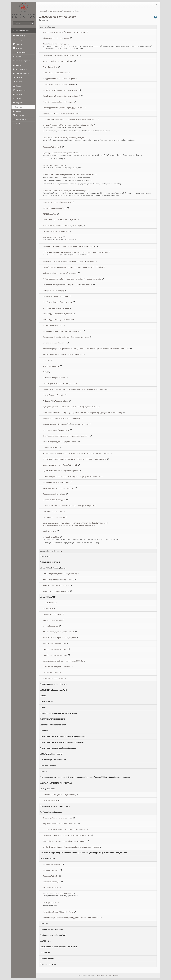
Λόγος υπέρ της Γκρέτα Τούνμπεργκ (57, 591)
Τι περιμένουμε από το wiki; (55, 395)
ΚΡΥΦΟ (45, 731)
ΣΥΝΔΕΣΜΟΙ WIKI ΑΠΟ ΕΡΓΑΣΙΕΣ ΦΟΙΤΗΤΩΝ (59, 947)
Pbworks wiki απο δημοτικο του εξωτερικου (60, 638)
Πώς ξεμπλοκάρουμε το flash (55, 165)
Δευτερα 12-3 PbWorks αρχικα (55, 500)
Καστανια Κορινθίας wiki (53, 620)
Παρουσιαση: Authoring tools (55, 494)
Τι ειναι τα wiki (50, 603)
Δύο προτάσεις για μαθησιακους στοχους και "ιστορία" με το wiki (69, 285)
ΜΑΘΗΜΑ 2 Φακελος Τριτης (54, 568)
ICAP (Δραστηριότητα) (52, 366)
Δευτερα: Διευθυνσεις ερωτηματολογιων (59, 61)
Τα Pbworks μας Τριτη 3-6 (54, 511)
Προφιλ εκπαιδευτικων (52, 812)
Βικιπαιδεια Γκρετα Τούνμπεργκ (56, 44)
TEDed (46, 372)
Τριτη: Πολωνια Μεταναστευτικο (56, 73)
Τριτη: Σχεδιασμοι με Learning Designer (59, 102)
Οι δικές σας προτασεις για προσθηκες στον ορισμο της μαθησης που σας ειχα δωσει (76, 252)
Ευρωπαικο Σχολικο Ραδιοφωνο (56, 343)
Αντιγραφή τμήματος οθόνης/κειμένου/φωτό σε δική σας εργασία (69, 125)
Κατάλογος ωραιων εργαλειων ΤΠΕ (57, 231)
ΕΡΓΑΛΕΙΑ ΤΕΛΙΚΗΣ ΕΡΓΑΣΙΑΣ (53, 719)
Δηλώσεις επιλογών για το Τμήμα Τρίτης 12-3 (61, 465)
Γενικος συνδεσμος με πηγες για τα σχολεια (61, 220)
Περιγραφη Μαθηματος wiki (55, 678)
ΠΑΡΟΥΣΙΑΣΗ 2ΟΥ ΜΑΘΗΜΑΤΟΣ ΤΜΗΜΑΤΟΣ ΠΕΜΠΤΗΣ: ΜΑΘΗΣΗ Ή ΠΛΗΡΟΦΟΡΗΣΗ (76, 459)
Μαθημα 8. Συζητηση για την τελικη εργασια (61, 273)
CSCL (44, 696)
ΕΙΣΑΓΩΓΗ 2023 (49, 859)
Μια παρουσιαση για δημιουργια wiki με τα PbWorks (64, 661)
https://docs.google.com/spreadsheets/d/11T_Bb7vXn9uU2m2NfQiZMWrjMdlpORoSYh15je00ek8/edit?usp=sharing (87, 349)
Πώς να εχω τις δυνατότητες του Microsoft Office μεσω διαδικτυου (70, 175)
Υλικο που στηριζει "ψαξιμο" (54, 935)
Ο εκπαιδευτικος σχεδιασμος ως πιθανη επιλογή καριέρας (66, 841)
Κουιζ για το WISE (51, 531)
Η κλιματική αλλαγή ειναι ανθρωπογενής (59, 579)
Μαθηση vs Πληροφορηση (53, 754)
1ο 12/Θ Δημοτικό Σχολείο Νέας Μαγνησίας (60, 795)
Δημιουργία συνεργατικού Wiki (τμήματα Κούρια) (63, 418)
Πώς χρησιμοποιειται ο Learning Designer (60, 79)
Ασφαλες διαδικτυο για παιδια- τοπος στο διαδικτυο (64, 354)
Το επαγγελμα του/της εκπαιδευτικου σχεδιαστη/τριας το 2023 (68, 835)
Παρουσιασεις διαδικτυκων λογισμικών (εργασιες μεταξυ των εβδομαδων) (72, 918)
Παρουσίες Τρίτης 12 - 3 (53, 147)
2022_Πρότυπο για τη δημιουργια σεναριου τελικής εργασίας (67, 436)
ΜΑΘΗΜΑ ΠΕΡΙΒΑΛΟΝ (51, 562)
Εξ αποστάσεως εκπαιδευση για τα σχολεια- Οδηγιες (64, 226)
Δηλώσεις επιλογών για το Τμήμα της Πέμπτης (62, 471)
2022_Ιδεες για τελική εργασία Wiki (57, 430)
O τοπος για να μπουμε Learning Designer (60, 84)
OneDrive (48, 360)
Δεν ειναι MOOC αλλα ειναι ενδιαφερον (59, 893)
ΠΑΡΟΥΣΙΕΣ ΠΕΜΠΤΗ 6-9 (53, 888)
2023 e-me (46, 953)
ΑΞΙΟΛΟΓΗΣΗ (47, 702)
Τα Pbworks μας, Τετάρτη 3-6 (55, 517)
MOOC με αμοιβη (51, 903)
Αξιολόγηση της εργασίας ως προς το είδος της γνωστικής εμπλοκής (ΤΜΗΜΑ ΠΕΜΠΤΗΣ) (78, 453)
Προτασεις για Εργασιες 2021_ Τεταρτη (59, 314)
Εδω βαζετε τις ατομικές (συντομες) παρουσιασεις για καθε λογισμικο (71, 246)
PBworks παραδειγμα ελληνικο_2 (56, 649)
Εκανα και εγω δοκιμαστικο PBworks (58, 667)
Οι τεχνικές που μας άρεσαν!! (55, 378)
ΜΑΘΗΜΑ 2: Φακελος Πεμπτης (54, 684)
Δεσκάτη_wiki (49, 609)
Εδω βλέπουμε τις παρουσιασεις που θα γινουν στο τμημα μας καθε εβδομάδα (74, 267)
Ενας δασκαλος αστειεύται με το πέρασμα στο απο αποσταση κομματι (71, 119)
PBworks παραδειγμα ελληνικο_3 (56, 655)
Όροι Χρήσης (100, 975)
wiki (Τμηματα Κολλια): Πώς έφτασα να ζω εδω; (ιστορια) (66, 32)
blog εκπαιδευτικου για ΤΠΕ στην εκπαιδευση (61, 824)
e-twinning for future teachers (54, 760)
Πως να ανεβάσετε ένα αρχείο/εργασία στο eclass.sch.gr (66, 191)
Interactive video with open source (57, 38)
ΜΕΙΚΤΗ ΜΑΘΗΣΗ (49, 766)
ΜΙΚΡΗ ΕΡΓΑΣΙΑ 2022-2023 (53, 929)
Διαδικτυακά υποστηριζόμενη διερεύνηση (59, 713)
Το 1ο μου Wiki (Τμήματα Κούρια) (57, 401)
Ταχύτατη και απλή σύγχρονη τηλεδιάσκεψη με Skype (65, 138)
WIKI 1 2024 (47, 941)
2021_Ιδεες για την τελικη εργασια (57, 308)
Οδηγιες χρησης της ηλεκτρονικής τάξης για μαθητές (64, 108)
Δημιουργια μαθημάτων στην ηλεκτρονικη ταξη (62, 113)
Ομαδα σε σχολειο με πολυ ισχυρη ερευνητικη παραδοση (66, 829)
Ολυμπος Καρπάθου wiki (53, 614)
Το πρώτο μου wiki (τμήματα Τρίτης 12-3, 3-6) (61, 384)
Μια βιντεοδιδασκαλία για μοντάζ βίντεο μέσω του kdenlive (67, 424)
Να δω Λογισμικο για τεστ (54, 325)
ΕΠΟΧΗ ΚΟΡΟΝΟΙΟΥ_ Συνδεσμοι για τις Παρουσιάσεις (64, 736)
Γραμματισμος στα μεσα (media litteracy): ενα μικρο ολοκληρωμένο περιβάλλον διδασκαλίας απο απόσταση (86, 777)
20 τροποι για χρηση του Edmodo (57, 296)
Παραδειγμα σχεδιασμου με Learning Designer (62, 90)
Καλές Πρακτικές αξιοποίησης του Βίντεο (60, 488)
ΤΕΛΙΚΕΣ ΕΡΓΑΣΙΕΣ (49, 964)
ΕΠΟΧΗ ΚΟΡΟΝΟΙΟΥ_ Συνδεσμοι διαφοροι (59, 748)
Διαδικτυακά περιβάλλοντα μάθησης (60, 11)
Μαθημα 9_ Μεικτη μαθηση (54, 291)
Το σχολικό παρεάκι (51, 800)
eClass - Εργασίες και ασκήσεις (56, 208)
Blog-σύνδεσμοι (49, 789)
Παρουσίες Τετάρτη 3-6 (53, 882)
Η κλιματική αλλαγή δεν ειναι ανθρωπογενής (61, 574)
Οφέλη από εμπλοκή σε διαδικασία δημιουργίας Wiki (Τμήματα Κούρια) (71, 407)
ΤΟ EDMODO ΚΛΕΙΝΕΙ (52, 447)
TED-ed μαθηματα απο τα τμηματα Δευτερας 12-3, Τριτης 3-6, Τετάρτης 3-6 (73, 477)
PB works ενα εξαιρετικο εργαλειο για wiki (60, 632)
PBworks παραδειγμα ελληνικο (55, 643)
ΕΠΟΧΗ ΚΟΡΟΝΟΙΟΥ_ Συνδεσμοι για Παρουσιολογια (63, 742)
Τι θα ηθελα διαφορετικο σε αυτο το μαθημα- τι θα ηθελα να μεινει (70, 506)
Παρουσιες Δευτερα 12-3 (53, 864)
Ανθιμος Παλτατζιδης (52, 537)
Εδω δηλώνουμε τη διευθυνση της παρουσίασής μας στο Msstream (70, 261)
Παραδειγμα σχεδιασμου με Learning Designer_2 (63, 96)
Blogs (44, 707)
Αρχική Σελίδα (43, 11)
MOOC (45, 771)
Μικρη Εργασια (48, 958)
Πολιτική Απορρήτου (112, 975)
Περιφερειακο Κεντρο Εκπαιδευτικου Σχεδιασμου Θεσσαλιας (67, 337)
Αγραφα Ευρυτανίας (52, 626)
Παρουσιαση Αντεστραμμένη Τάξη (57, 482)
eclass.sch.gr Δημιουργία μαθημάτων (58, 202)
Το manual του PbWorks (53, 673)
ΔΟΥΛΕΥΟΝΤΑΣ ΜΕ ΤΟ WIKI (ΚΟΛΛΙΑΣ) (57, 783)
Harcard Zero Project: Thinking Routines (59, 912)
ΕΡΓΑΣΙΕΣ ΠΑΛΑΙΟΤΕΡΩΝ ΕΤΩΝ (54, 725)
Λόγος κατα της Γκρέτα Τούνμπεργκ (57, 585)
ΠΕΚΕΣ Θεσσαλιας (51, 214)
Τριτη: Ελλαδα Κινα (51, 67)
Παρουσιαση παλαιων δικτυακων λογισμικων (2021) (64, 331)
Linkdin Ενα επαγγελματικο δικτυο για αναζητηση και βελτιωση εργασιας (72, 847)
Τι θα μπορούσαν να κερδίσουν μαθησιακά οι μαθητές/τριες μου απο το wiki (73, 279)
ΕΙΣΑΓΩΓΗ (46, 556)
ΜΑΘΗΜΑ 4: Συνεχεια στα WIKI (55, 690)
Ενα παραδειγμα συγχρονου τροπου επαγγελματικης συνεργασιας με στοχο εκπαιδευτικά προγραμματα (85, 853)
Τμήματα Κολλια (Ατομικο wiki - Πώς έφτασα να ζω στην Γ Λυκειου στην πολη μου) (75, 389)
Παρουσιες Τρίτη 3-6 (52, 876)
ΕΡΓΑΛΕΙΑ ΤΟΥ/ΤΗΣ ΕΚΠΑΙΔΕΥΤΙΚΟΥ (56, 806)
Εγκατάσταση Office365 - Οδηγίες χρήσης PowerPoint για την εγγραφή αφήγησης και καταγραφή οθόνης (84, 413)
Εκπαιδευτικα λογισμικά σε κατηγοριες (59, 302)
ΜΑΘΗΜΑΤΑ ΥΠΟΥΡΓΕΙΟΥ (54, 237)
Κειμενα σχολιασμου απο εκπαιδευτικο (59, 818)
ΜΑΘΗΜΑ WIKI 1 (49, 597)
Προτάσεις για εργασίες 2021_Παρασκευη (60, 320)
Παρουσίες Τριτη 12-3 (52, 870)
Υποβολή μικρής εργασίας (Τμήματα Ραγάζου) (61, 442)
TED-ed (45, 924)
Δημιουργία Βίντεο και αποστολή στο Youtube (62, 153)
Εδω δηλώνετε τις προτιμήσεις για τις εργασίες (62, 55)
